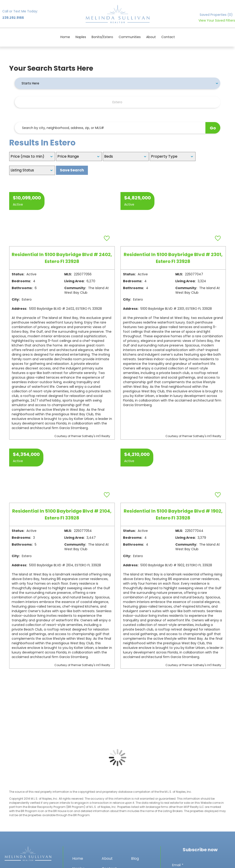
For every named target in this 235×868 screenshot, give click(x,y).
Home (65, 37)
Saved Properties (216, 15)
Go (213, 128)
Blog (135, 858)
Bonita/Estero (102, 37)
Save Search (72, 170)
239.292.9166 (13, 18)
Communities (130, 37)
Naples (81, 37)
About (151, 37)
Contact (168, 37)
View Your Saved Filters (217, 20)
